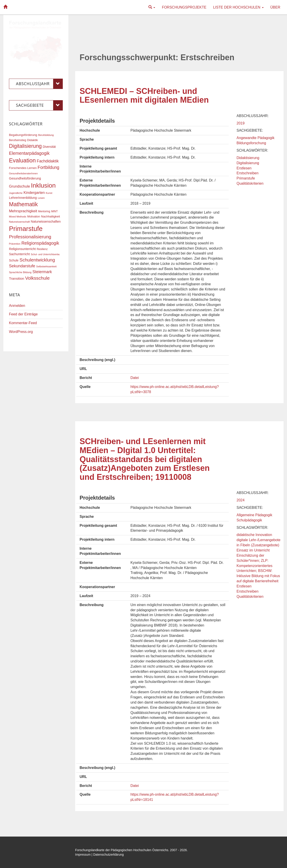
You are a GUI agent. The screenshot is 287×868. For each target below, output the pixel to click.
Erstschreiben (248, 173)
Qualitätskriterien (250, 183)
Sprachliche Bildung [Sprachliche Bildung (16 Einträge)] (20, 272)
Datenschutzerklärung (109, 855)
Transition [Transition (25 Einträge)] (17, 278)
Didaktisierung (248, 158)
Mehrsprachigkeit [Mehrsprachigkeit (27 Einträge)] (23, 211)
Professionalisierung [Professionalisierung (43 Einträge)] (30, 237)
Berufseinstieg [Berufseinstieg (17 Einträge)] (17, 140)
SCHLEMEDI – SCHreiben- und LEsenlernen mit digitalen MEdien (144, 96)
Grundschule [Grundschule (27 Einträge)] (20, 186)
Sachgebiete (39, 105)
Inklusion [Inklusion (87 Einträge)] (43, 185)
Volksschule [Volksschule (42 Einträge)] (37, 278)
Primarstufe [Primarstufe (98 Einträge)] (26, 229)
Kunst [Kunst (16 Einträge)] (49, 193)
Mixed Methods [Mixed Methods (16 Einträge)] (18, 217)
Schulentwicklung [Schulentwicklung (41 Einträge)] (37, 260)
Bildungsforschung (251, 143)
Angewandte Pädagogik (255, 138)
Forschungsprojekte (184, 7)
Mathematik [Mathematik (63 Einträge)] (23, 204)
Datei (135, 378)
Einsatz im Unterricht (253, 550)
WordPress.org (21, 332)
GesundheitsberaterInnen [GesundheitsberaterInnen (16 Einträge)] (23, 173)
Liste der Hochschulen (238, 7)
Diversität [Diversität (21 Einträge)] (49, 147)
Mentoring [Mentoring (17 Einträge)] (44, 211)
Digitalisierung (248, 163)
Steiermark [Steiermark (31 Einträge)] (42, 272)
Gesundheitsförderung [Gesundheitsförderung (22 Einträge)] (25, 178)
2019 (241, 123)
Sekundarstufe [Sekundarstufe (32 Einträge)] (22, 266)
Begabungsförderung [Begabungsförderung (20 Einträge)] (23, 135)
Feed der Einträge (23, 314)
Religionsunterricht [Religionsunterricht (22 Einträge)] (22, 249)
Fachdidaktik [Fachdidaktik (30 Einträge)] (48, 161)
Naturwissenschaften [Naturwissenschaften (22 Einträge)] (46, 221)
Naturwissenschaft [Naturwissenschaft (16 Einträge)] (19, 222)
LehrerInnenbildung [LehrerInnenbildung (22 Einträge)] (23, 198)
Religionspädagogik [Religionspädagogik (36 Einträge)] (40, 243)
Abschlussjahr (39, 84)
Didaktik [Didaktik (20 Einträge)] (33, 140)
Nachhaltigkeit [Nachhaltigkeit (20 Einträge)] (51, 216)
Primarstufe (246, 178)
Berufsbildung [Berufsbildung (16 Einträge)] (46, 135)
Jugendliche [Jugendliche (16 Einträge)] (16, 193)
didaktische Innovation (254, 535)
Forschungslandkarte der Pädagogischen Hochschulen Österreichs (122, 850)
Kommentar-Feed (23, 323)
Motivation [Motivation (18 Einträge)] (34, 217)
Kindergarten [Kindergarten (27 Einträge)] (34, 193)
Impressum (83, 855)
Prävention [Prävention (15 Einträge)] (15, 244)
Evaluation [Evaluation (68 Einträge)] (22, 160)
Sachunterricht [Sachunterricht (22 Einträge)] (19, 254)
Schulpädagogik (249, 520)
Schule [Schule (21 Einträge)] (14, 260)
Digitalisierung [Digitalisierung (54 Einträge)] (25, 146)
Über (275, 7)
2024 (241, 500)
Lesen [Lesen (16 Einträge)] (41, 198)
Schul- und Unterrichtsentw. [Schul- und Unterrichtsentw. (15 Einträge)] (45, 254)
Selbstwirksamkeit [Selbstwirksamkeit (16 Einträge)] (46, 266)
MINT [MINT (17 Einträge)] (54, 211)
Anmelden (17, 306)
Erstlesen (244, 168)
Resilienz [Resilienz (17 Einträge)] (42, 249)
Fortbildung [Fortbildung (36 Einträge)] (48, 167)
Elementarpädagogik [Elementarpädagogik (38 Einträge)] (29, 153)
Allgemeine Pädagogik (254, 515)
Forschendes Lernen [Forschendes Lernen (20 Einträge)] (23, 168)
